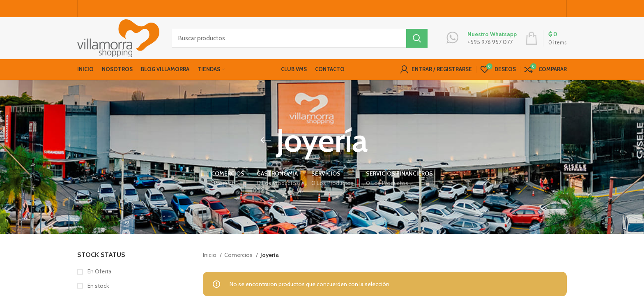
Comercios (239, 256)
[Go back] (266, 142)
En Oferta (99, 273)
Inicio (210, 256)
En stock (98, 287)
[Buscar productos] (300, 39)
